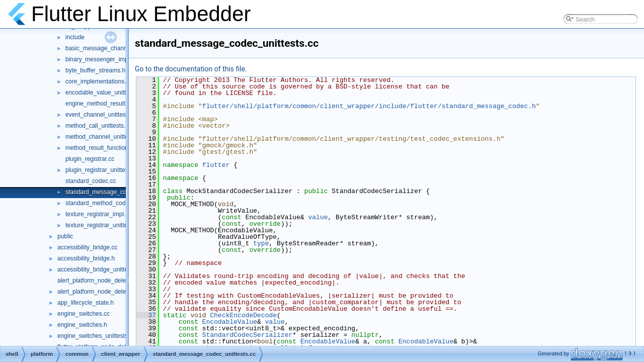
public (65, 236)
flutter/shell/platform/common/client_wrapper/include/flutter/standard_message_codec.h (369, 106)
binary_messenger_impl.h (100, 59)
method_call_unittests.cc (98, 126)
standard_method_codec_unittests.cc (115, 203)
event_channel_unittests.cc (102, 115)
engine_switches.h (82, 325)
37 (146, 315)
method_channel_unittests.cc (104, 137)
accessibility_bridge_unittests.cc (100, 269)
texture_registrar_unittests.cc (104, 225)
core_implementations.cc (99, 81)
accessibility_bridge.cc (87, 247)
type (261, 243)
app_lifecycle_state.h (86, 303)
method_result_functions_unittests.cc (115, 148)
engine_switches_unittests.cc (96, 336)
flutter (216, 165)
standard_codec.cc (91, 181)
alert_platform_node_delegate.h (100, 292)
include (75, 37)
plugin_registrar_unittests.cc (103, 170)
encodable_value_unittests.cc (105, 93)
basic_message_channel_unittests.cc (115, 48)
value (318, 217)
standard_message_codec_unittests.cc (117, 192)
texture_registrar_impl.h (97, 214)
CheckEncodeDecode (243, 315)
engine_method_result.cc (99, 104)
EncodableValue (230, 322)
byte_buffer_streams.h (95, 70)
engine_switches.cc (84, 314)
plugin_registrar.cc (90, 159)
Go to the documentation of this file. (191, 69)
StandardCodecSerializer (247, 335)
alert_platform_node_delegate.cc (101, 281)
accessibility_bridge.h (86, 258)
